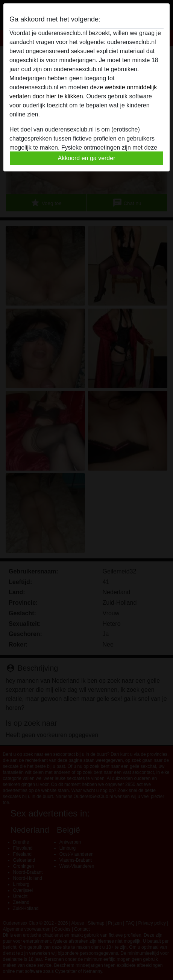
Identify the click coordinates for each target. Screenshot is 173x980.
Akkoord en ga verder (87, 158)
